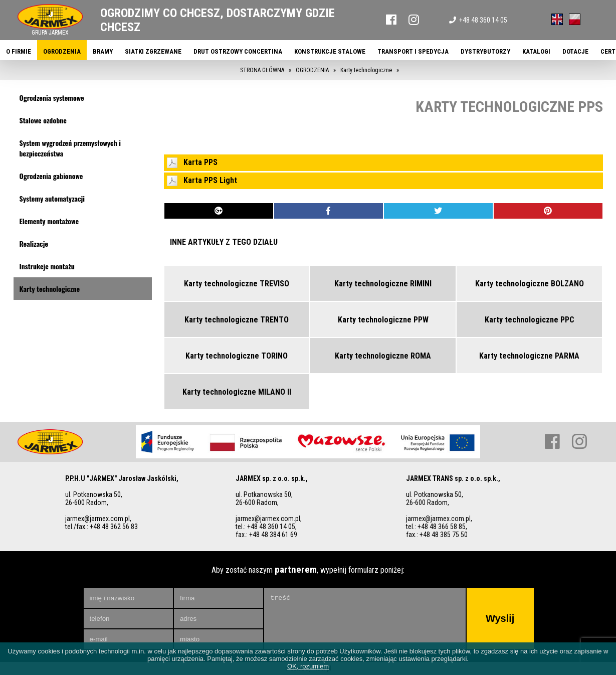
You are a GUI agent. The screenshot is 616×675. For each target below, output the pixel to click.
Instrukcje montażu (47, 266)
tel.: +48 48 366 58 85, (437, 527)
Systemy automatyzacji (52, 198)
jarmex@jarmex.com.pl (97, 519)
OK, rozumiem (308, 666)
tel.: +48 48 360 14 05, (266, 527)
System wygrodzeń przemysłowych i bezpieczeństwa (70, 148)
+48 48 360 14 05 (478, 20)
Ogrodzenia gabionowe (51, 176)
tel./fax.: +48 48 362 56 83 (101, 527)
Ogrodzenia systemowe (52, 98)
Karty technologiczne (50, 289)
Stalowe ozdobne (43, 120)
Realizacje (34, 243)
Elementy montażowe (49, 221)
